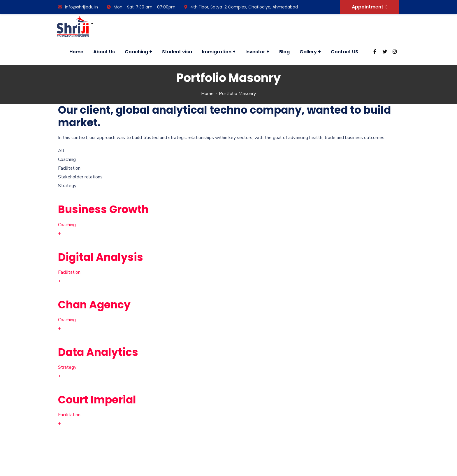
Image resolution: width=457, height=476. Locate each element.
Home (207, 94)
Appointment (370, 7)
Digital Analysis (101, 257)
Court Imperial (97, 400)
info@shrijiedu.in (78, 7)
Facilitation (69, 272)
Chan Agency (94, 305)
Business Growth (103, 209)
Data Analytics (98, 352)
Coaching (67, 225)
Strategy (67, 367)
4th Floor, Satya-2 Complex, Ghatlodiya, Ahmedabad (241, 7)
